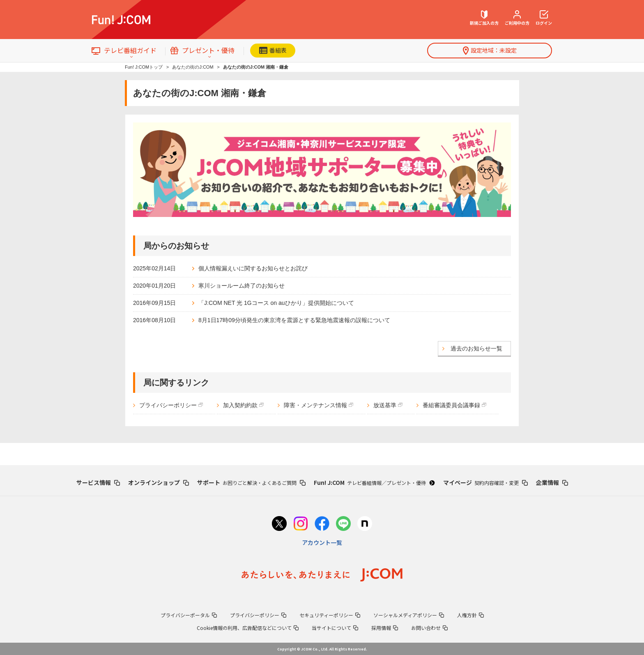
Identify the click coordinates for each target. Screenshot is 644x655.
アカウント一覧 (322, 542)
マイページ (485, 482)
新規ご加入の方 (484, 18)
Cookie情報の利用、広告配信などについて (248, 628)
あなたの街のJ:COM (193, 67)
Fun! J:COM (374, 482)
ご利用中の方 (517, 18)
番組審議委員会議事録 (451, 405)
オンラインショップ (159, 482)
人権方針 (470, 615)
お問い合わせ (429, 628)
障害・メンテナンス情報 (315, 405)
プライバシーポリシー (168, 405)
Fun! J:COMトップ (144, 67)
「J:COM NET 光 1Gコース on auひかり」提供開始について (276, 303)
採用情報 (385, 628)
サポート (251, 482)
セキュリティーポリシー (330, 615)
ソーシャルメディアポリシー (409, 615)
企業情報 (552, 482)
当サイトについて (335, 628)
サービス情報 (98, 482)
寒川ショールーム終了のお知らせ (241, 286)
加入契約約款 (240, 405)
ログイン (544, 18)
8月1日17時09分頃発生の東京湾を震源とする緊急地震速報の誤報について (294, 320)
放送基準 (385, 405)
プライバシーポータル (189, 615)
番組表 (273, 50)
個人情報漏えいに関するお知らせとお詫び (253, 268)
